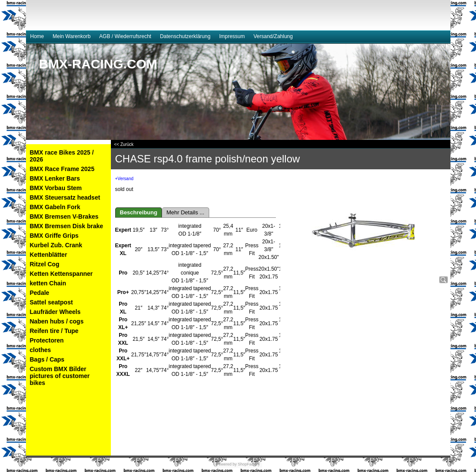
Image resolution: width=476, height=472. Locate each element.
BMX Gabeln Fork (55, 207)
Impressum (232, 36)
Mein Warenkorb (72, 36)
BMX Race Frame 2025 (62, 169)
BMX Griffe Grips (54, 236)
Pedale (40, 293)
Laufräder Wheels (55, 312)
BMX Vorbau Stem (56, 188)
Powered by (227, 464)
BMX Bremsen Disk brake (67, 226)
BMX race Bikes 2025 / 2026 (62, 156)
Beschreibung (139, 212)
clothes (40, 350)
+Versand (125, 179)
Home (37, 36)
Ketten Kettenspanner (61, 274)
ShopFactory (249, 464)
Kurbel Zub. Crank (56, 245)
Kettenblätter (49, 255)
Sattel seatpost (52, 302)
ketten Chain (48, 283)
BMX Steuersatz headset (65, 197)
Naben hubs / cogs (57, 321)
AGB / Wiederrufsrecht (125, 36)
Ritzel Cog (45, 264)
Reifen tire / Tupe (54, 331)
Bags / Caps (47, 359)
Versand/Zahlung (273, 36)
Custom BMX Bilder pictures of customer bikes (60, 376)
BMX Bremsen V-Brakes (64, 217)
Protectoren (47, 340)
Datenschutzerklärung (185, 36)
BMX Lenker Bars (55, 178)
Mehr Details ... (185, 212)
